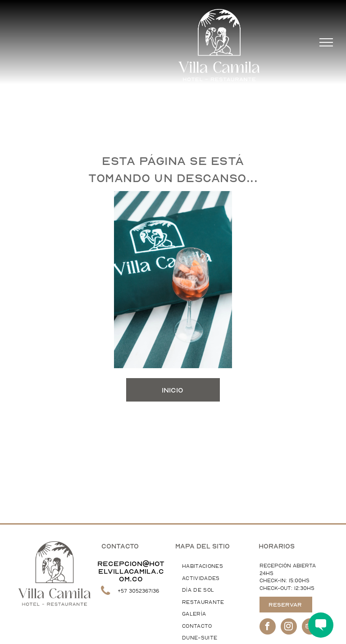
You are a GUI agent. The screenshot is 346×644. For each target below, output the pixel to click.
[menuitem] (212, 567)
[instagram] (289, 628)
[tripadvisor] (310, 628)
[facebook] (268, 628)
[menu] (326, 42)
